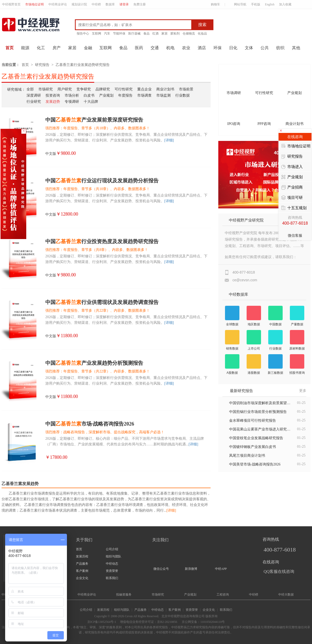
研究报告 (42, 65)
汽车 (107, 33)
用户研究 (65, 89)
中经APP (221, 569)
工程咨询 (223, 595)
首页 (10, 48)
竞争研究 (84, 89)
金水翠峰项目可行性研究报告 (253, 421)
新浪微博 (191, 569)
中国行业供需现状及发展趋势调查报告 (102, 302)
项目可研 (292, 198)
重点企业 (144, 89)
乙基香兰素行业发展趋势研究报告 (83, 65)
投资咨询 (53, 95)
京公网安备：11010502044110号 (203, 622)
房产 (57, 48)
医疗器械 (134, 33)
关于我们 (84, 540)
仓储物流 (189, 33)
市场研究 (46, 89)
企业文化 (82, 578)
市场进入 (292, 167)
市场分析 (72, 95)
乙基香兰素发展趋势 (20, 484)
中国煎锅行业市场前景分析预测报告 (258, 412)
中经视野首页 (11, 4)
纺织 (280, 48)
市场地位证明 (34, 4)
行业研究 (34, 102)
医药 (139, 48)
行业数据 (183, 95)
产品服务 (82, 564)
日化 (233, 48)
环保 (218, 48)
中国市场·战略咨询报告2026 (90, 424)
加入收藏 (285, 4)
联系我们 (112, 578)
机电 (170, 48)
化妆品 (202, 33)
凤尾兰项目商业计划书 (247, 456)
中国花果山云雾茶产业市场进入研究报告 (260, 429)
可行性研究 (124, 89)
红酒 (155, 33)
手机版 (256, 4)
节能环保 (119, 33)
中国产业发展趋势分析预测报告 (94, 363)
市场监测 (163, 95)
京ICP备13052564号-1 (102, 622)
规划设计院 (79, 4)
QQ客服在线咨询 (279, 571)
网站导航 (238, 4)
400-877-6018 (280, 550)
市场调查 (144, 95)
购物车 (213, 4)
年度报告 (125, 95)
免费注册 (140, 4)
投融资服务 (124, 595)
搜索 (202, 25)
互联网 (97, 33)
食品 (146, 33)
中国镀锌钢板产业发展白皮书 (253, 447)
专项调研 (72, 102)
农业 (186, 48)
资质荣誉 (112, 571)
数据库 (110, 4)
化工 (41, 48)
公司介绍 (112, 549)
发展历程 (82, 556)
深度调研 (34, 95)
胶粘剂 (175, 33)
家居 (164, 33)
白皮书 (89, 95)
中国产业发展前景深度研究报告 (94, 120)
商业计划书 (165, 89)
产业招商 (292, 188)
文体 (249, 48)
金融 (88, 48)
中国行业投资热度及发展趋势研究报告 (102, 241)
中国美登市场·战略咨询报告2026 (255, 464)
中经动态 (112, 564)
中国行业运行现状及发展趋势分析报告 (102, 181)
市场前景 (186, 89)
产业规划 (106, 95)
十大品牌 (91, 102)
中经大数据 (286, 595)
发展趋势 (53, 102)
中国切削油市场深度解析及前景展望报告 (260, 403)
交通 (155, 48)
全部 (30, 89)
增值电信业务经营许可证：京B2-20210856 (149, 622)
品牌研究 (103, 89)
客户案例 (82, 571)
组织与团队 (114, 556)
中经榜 (96, 4)
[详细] (169, 140)
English (270, 4)
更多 (303, 391)
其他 (296, 48)
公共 (265, 48)
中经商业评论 (58, 4)
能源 (25, 48)
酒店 (202, 48)
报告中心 (83, 33)
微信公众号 (161, 569)
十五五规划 (294, 208)
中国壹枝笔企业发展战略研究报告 (256, 438)
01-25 (301, 403)
